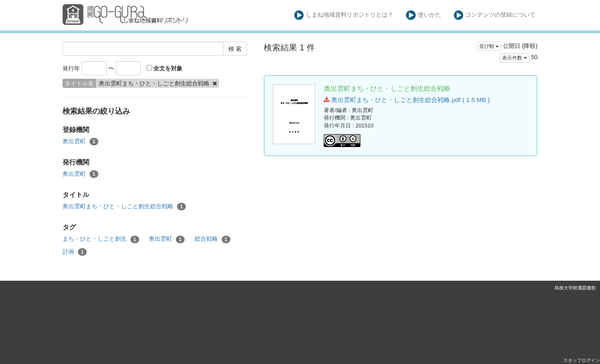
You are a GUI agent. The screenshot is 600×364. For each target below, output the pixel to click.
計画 (75, 252)
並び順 (489, 46)
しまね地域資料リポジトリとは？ (344, 15)
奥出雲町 (80, 142)
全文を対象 (165, 68)
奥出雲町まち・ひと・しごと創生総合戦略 (124, 207)
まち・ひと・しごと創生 (101, 239)
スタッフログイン (582, 360)
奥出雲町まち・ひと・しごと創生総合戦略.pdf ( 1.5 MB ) (407, 100)
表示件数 (514, 58)
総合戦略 (212, 239)
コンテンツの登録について (495, 15)
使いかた (424, 15)
